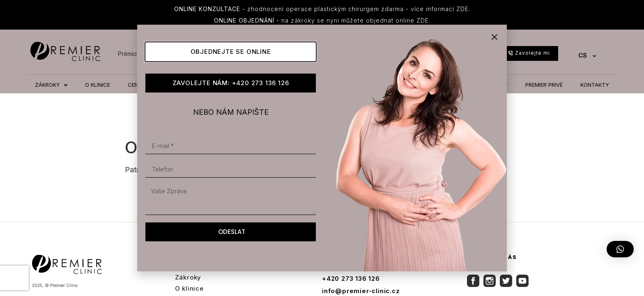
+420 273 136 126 (351, 279)
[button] (620, 249)
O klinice (189, 288)
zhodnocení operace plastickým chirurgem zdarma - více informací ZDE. (322, 9)
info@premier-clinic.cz (361, 291)
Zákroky (188, 277)
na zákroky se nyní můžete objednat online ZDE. (322, 20)
